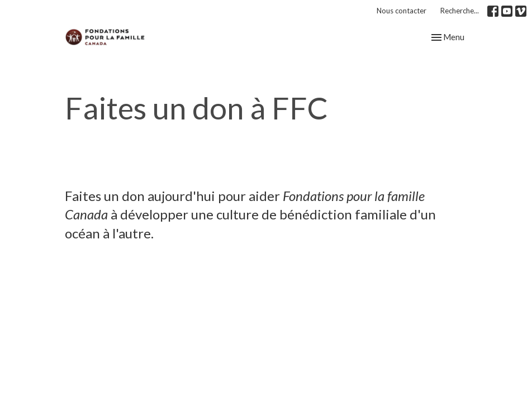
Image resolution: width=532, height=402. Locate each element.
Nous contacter (402, 11)
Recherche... (460, 11)
